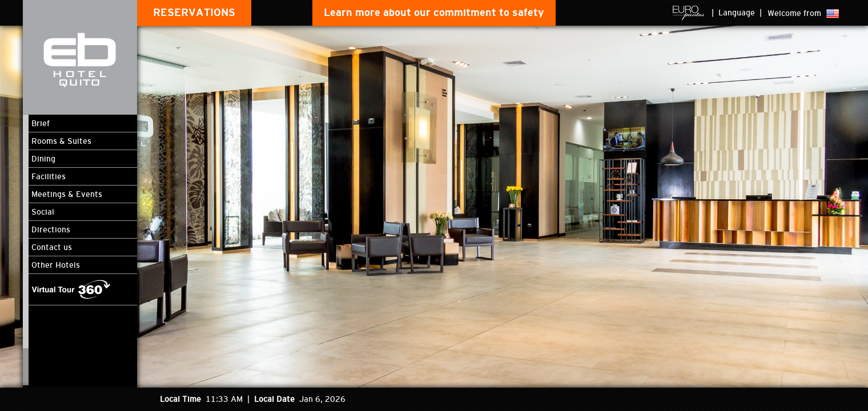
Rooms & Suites (61, 141)
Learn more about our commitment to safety (434, 13)
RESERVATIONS (194, 13)
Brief (41, 123)
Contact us (52, 247)
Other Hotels (56, 265)
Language (737, 13)
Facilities (49, 176)
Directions (51, 229)
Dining (43, 159)
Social (43, 212)
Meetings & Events (67, 194)
